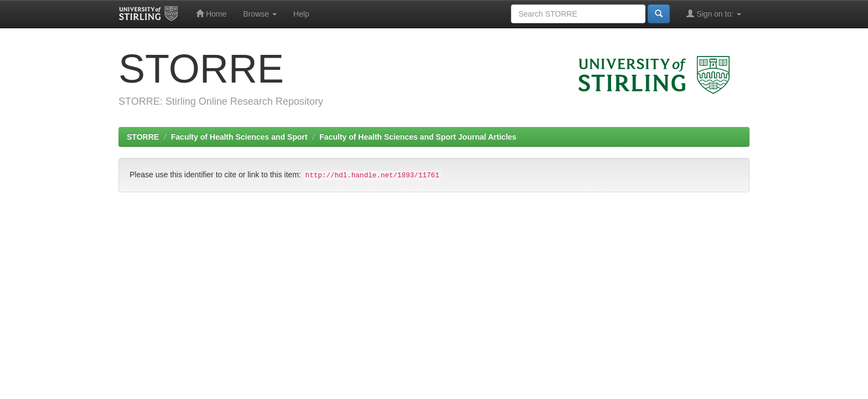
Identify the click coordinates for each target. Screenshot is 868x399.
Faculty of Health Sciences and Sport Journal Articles (418, 137)
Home (211, 14)
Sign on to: (714, 14)
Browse (260, 14)
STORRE (143, 137)
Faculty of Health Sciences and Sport (239, 137)
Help (301, 14)
